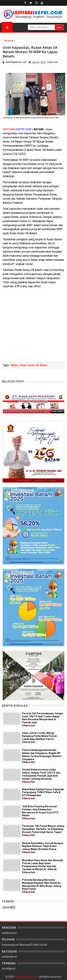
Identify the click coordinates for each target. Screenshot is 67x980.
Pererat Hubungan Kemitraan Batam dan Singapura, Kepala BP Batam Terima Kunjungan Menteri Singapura (42, 756)
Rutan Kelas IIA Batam (34, 365)
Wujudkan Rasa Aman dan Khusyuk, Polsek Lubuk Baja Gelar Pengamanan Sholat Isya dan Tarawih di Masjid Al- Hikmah (43, 866)
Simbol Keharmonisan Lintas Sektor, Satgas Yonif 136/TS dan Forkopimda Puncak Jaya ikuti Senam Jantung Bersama (41, 776)
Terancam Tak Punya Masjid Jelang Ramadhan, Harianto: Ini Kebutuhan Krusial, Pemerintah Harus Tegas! (43, 830)
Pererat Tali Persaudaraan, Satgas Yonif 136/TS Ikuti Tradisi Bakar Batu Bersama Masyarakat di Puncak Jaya (43, 719)
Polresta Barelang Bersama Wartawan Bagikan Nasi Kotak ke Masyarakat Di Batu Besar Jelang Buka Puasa (42, 886)
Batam (15, 365)
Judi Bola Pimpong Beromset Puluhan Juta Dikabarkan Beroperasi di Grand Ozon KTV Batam (40, 812)
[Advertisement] (33, 326)
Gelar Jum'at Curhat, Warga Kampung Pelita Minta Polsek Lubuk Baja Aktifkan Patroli (39, 737)
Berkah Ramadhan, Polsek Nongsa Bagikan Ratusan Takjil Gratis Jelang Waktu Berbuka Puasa (43, 848)
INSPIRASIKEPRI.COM (27, 977)
